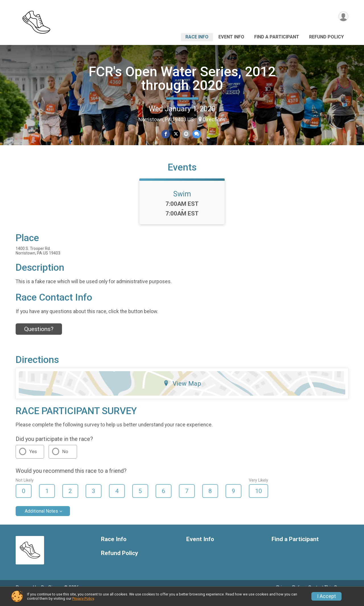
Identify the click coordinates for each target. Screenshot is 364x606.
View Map (182, 391)
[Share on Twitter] (176, 134)
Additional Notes (41, 519)
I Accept (326, 596)
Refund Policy (326, 37)
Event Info (231, 37)
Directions (214, 120)
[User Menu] (343, 17)
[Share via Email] (186, 134)
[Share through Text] (196, 134)
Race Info (197, 37)
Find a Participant (277, 37)
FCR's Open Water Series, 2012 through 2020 (182, 78)
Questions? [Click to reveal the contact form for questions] (39, 337)
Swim (182, 202)
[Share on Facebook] (166, 134)
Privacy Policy (83, 598)
